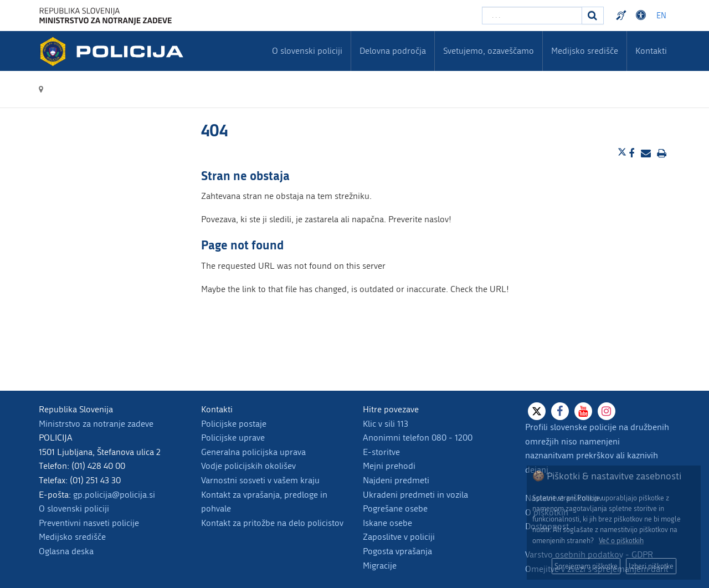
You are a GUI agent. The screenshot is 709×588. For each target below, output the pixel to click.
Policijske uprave (233, 438)
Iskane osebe (387, 523)
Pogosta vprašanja (397, 551)
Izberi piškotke (651, 566)
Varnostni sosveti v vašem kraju (260, 480)
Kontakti (651, 51)
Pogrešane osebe (395, 508)
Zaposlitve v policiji (399, 537)
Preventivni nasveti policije (89, 523)
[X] (537, 411)
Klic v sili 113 (386, 424)
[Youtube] (583, 411)
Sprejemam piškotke (586, 566)
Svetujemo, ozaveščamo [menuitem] (489, 51)
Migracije (380, 566)
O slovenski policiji (74, 508)
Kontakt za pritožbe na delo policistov (272, 523)
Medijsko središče (72, 537)
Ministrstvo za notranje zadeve (96, 424)
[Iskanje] (593, 16)
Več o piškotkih (621, 541)
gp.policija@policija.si (114, 495)
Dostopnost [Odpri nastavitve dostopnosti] (643, 16)
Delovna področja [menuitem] (393, 51)
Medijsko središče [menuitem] (585, 51)
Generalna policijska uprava (253, 452)
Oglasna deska (66, 551)
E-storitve (381, 452)
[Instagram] (607, 411)
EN (661, 16)
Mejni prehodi (389, 466)
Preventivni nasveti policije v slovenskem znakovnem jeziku (623, 16)
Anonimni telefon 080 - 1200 (418, 438)
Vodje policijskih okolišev (248, 466)
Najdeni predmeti (396, 480)
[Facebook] (560, 411)
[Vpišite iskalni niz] (532, 16)
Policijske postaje (234, 424)
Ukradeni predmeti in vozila (415, 495)
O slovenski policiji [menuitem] (307, 51)
